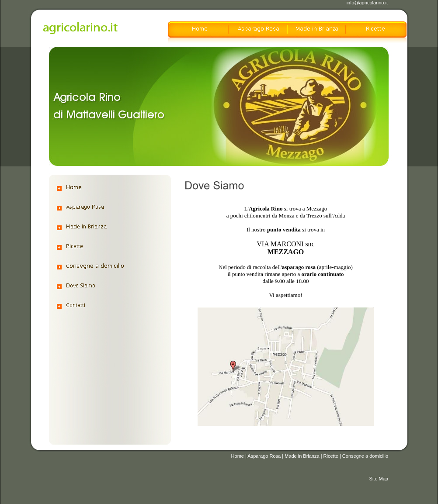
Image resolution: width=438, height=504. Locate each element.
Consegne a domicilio (365, 456)
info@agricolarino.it (367, 3)
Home (238, 456)
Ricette (331, 456)
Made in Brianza (302, 456)
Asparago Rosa (264, 456)
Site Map (379, 479)
